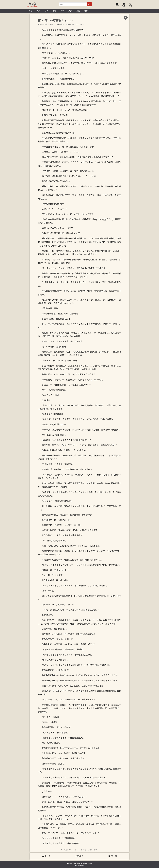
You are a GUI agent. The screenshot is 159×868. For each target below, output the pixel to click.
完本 (124, 5)
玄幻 (38, 11)
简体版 (77, 865)
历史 (62, 11)
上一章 (46, 856)
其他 (86, 11)
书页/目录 (79, 856)
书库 (117, 5)
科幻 (70, 11)
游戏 (78, 11)
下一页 (113, 856)
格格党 (70, 863)
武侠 (46, 11)
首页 (30, 11)
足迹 (130, 5)
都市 (54, 11)
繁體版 (82, 865)
